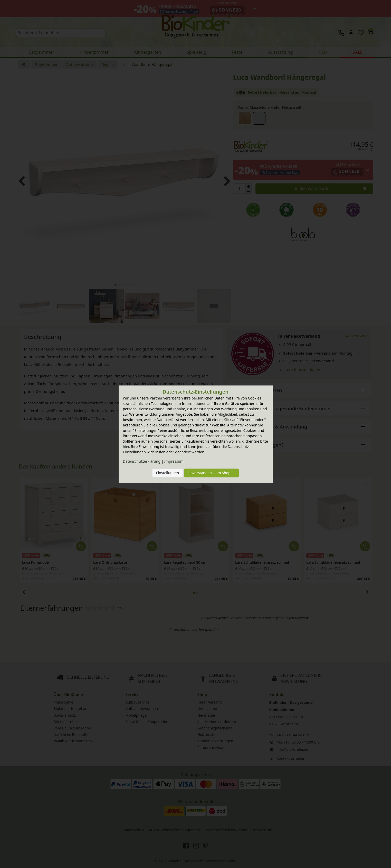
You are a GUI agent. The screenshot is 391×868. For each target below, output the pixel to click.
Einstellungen (168, 473)
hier (126, 447)
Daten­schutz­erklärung (142, 461)
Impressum (174, 461)
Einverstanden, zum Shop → (211, 473)
